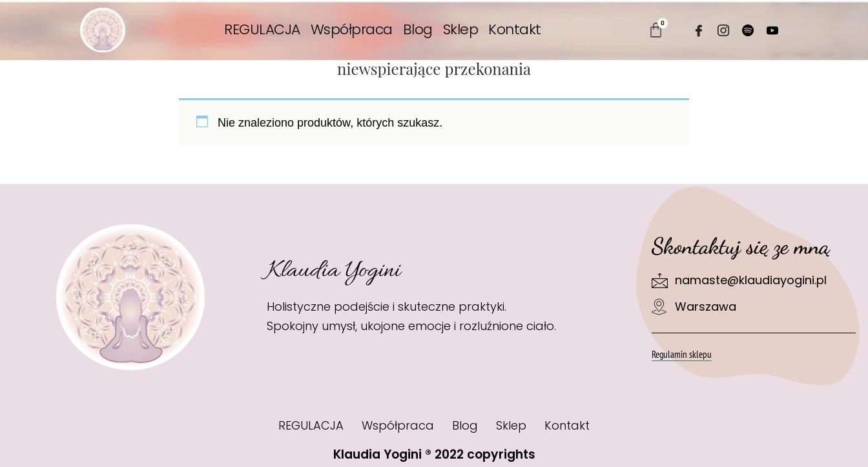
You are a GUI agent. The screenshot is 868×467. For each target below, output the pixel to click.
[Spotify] (748, 30)
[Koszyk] (656, 30)
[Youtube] (772, 30)
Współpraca (352, 30)
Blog (418, 30)
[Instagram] (723, 30)
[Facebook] (699, 30)
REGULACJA (262, 30)
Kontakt (515, 30)
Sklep (461, 30)
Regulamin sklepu (682, 354)
